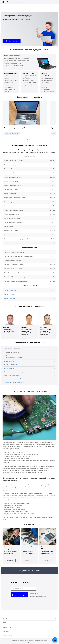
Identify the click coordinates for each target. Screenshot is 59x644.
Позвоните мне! (19, 595)
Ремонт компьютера (10, 290)
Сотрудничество (32, 6)
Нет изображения (9, 361)
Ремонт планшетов (34, 10)
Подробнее (10, 560)
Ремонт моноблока (10, 299)
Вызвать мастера (12, 41)
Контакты (21, 6)
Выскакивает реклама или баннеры (15, 379)
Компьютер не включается (12, 349)
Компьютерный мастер (9, 10)
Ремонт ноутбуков (22, 10)
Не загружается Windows (11, 365)
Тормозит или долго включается (14, 383)
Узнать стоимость (12, 134)
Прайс (3, 6)
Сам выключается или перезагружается (16, 372)
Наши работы (12, 6)
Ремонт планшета (9, 295)
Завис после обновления (11, 375)
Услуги (5, 618)
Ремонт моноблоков (47, 10)
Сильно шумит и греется (11, 368)
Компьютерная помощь (15, 2)
